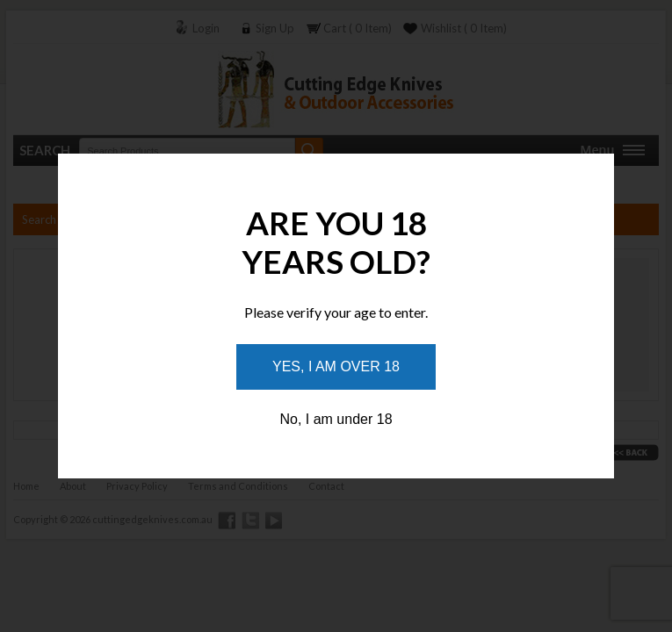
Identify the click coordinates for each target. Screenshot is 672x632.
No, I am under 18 (336, 419)
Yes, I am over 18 (336, 366)
